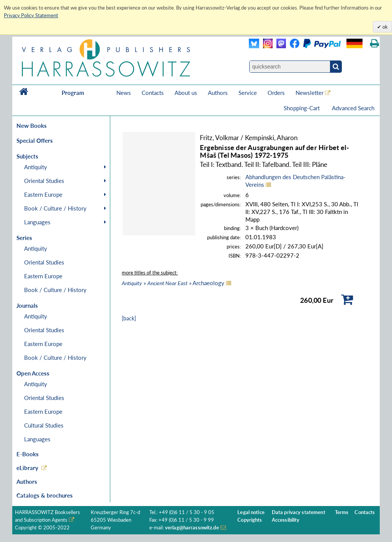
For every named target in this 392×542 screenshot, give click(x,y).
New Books (32, 126)
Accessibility (286, 520)
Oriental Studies (44, 181)
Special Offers (35, 140)
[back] (129, 318)
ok (385, 27)
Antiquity (36, 167)
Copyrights (250, 520)
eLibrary (27, 468)
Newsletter (310, 93)
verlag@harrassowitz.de (192, 528)
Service (248, 93)
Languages (37, 222)
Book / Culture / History (55, 208)
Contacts (153, 93)
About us (186, 93)
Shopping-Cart (302, 108)
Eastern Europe (43, 194)
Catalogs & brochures (45, 495)
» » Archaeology (173, 283)
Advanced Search (353, 108)
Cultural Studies (44, 425)
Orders (276, 93)
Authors (218, 93)
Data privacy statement (299, 512)
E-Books (28, 454)
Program (73, 93)
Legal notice (251, 512)
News (124, 93)
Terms (342, 512)
